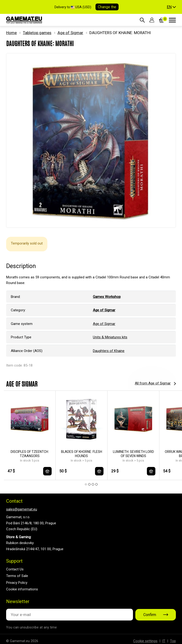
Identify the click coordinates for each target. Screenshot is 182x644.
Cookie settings (145, 641)
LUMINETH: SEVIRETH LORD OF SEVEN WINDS (133, 454)
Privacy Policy (17, 583)
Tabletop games (37, 33)
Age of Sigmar (70, 33)
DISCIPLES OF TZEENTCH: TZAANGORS (30, 454)
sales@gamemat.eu (22, 509)
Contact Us (15, 569)
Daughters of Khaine (109, 351)
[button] (171, 7)
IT (164, 641)
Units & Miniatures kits (110, 337)
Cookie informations (22, 589)
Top (173, 641)
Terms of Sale (17, 576)
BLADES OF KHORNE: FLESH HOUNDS (82, 454)
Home (11, 33)
